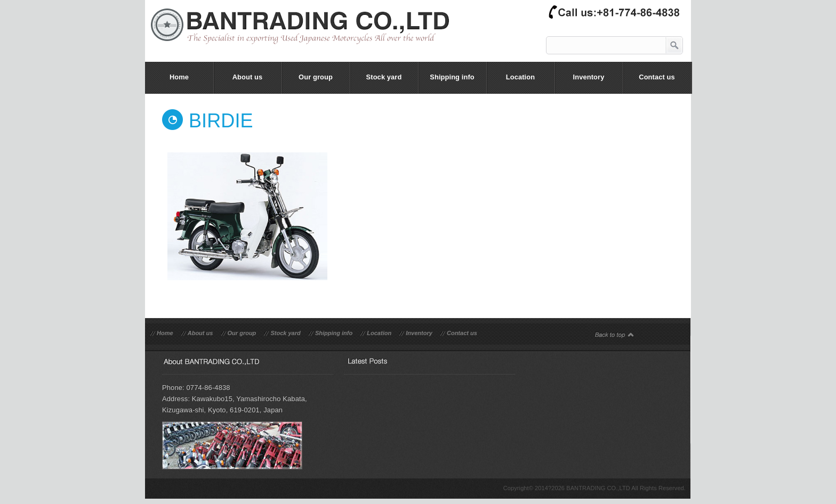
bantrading (306, 34)
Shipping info (334, 333)
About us (200, 333)
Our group (242, 333)
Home (165, 333)
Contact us (462, 333)
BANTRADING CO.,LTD (598, 488)
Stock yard (285, 333)
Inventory (419, 333)
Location (379, 333)
